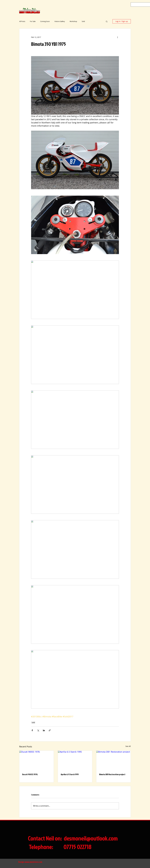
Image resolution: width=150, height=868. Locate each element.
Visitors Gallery (60, 21)
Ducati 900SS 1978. (30, 774)
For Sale (33, 21)
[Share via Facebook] (32, 730)
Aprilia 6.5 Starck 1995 (70, 774)
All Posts (22, 21)
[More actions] (117, 37)
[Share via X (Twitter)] (38, 730)
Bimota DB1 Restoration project (112, 774)
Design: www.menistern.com (30, 862)
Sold (83, 21)
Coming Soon (45, 21)
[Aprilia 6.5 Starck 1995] (75, 760)
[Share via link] (50, 730)
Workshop (73, 21)
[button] (107, 21)
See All (128, 746)
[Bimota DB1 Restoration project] (114, 760)
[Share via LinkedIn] (44, 730)
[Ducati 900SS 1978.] (36, 760)
